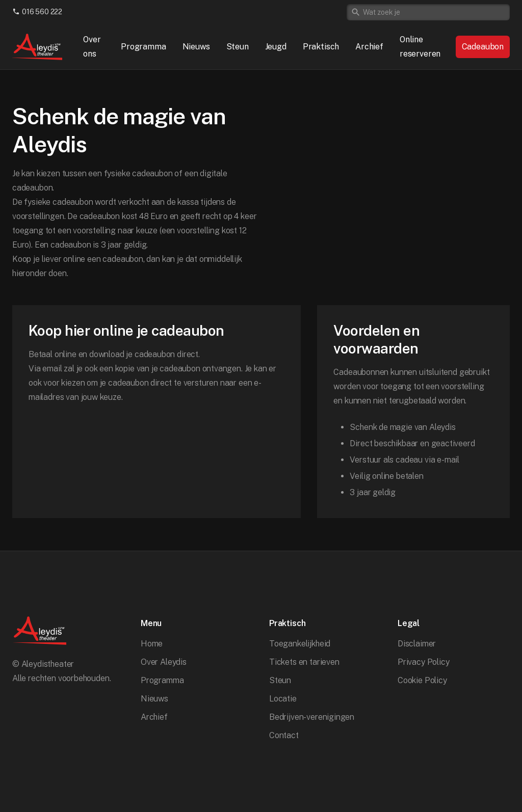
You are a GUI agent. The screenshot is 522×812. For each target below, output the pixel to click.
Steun (238, 47)
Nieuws (196, 47)
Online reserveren (420, 47)
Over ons (92, 47)
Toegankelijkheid (300, 644)
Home (152, 644)
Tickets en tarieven (304, 662)
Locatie (283, 699)
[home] (37, 47)
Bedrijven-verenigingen (312, 717)
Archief (369, 47)
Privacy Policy (424, 662)
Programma (143, 47)
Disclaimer (417, 644)
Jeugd (276, 47)
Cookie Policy (422, 680)
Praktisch (321, 47)
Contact (284, 735)
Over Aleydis (164, 662)
